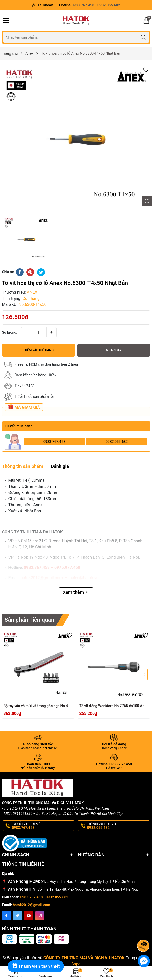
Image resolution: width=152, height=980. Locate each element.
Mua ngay (114, 350)
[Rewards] (36, 966)
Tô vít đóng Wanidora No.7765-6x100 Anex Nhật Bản (114, 706)
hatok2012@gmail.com (32, 905)
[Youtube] (29, 916)
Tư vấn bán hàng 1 (43, 826)
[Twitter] (18, 916)
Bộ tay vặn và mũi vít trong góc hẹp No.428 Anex (38, 706)
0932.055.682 (117, 442)
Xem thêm (76, 592)
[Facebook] (7, 916)
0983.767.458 (54, 442)
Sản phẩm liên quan (29, 620)
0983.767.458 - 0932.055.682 (44, 897)
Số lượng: (10, 332)
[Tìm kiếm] (144, 37)
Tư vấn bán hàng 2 (118, 826)
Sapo (76, 964)
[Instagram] (40, 916)
